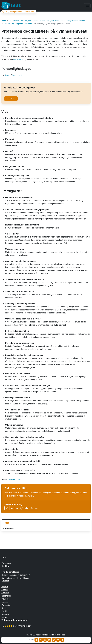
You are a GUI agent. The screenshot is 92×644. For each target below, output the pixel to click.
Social (8, 75)
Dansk (4, 617)
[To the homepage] (11, 6)
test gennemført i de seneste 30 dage (19, 12)
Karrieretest (9, 529)
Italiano (5, 602)
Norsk (4, 608)
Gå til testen (11, 98)
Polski (4, 611)
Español (5, 590)
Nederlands (6, 596)
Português (6, 605)
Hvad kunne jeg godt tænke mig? (16, 575)
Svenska (5, 614)
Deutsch (5, 599)
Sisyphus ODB (15, 479)
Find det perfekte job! (10, 572)
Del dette (31, 640)
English (5, 587)
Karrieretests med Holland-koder (15, 578)
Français (5, 593)
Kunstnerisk (17, 75)
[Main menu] (87, 6)
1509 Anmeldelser (23, 626)
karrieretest (18, 59)
